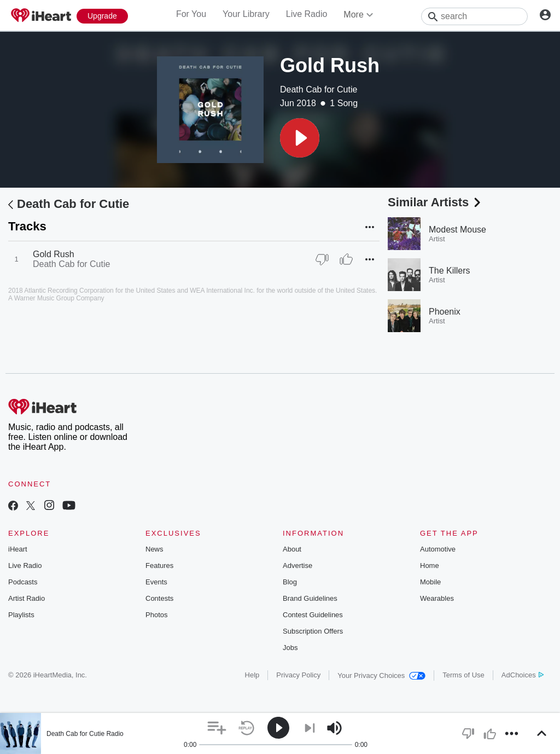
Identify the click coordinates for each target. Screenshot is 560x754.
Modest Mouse (457, 230)
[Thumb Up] (346, 259)
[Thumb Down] (322, 259)
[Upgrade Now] (102, 16)
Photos (156, 615)
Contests (159, 598)
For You (191, 14)
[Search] (474, 16)
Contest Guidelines (313, 615)
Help (252, 675)
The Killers (450, 271)
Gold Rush (54, 254)
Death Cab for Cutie (319, 89)
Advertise (297, 565)
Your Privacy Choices (381, 675)
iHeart (18, 549)
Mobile (430, 582)
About (292, 549)
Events (156, 582)
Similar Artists (435, 202)
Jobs (290, 648)
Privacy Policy (298, 675)
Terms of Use (463, 675)
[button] (300, 138)
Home (430, 565)
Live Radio (307, 14)
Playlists (21, 615)
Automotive (438, 549)
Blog (290, 582)
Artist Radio (27, 598)
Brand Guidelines (310, 598)
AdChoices (523, 675)
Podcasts (23, 582)
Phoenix (445, 312)
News (154, 549)
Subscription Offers (313, 631)
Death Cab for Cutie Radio (85, 734)
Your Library (246, 14)
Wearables (437, 598)
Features (159, 565)
